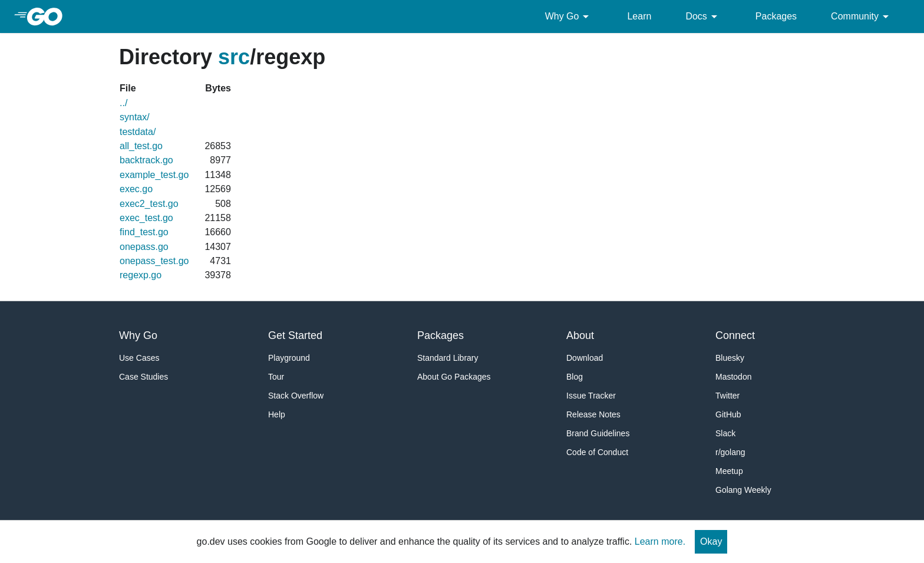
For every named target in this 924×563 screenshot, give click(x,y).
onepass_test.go (154, 261)
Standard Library (448, 358)
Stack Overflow (296, 396)
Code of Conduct (597, 452)
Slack (725, 433)
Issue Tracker (591, 396)
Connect (735, 335)
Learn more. (660, 541)
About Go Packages (454, 377)
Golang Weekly (743, 490)
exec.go (136, 189)
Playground (289, 358)
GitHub (728, 414)
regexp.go (141, 275)
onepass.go (144, 247)
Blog (575, 377)
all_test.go (141, 146)
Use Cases (139, 358)
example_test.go (154, 175)
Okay (711, 541)
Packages (776, 16)
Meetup (729, 471)
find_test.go (144, 232)
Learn (639, 16)
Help (277, 414)
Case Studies (143, 377)
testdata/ (138, 132)
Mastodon (733, 377)
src (234, 57)
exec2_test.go (149, 204)
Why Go (569, 17)
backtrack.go (146, 160)
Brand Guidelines (598, 433)
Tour (276, 377)
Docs (703, 17)
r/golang (730, 452)
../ (123, 103)
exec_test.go (146, 218)
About (580, 335)
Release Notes (593, 414)
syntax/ (135, 117)
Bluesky (730, 358)
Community (862, 17)
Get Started (295, 335)
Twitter (727, 396)
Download (585, 358)
